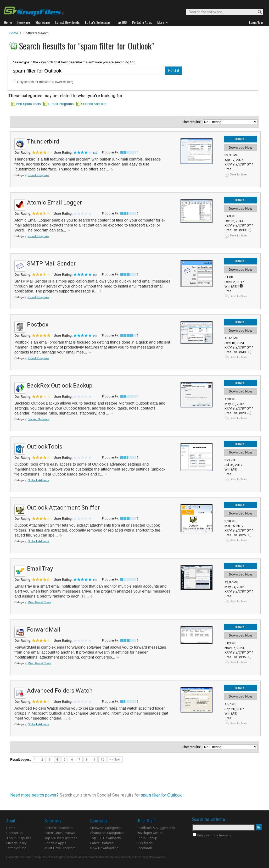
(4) (95, 336)
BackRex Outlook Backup (60, 386)
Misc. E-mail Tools (39, 602)
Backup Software (39, 419)
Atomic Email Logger (54, 203)
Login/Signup (147, 838)
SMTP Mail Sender (51, 264)
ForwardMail (44, 630)
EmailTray (40, 569)
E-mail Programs (61, 104)
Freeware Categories (106, 828)
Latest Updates (102, 843)
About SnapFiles (19, 838)
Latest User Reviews (60, 833)
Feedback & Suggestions (156, 828)
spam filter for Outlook (161, 795)
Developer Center (150, 833)
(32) (96, 153)
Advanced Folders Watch (60, 691)
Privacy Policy (16, 843)
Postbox (38, 325)
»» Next (115, 760)
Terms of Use (16, 848)
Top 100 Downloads (105, 838)
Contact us (14, 833)
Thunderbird (43, 142)
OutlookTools (45, 447)
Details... (240, 139)
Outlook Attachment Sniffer (63, 508)
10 (103, 760)
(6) (95, 275)
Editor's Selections (58, 828)
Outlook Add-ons (94, 104)
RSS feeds (145, 843)
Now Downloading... (106, 848)
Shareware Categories (107, 833)
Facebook (144, 848)
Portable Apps (55, 843)
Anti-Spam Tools (28, 104)
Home (13, 33)
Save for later (238, 174)
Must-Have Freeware (60, 848)
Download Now (240, 148)
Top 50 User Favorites (61, 838)
